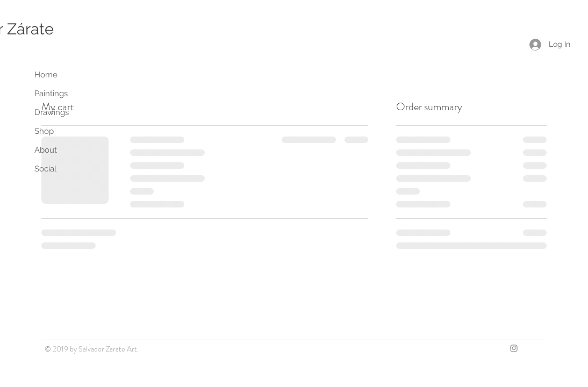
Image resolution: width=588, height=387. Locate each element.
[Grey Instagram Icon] (514, 348)
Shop (44, 131)
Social (45, 169)
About (46, 150)
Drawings (52, 112)
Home (46, 75)
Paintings (51, 94)
